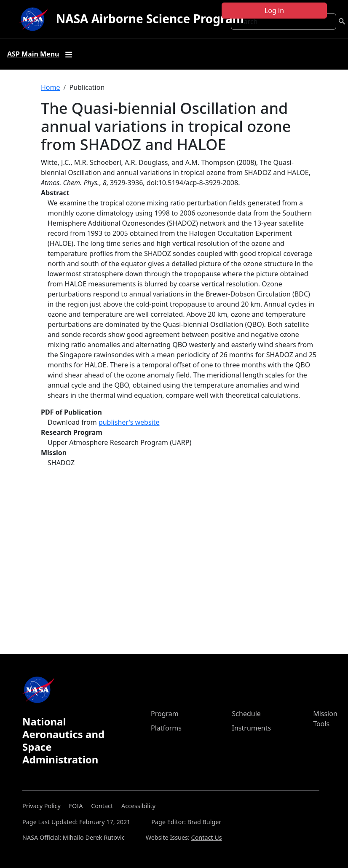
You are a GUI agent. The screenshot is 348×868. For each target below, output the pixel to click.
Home (51, 87)
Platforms (166, 728)
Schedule (246, 714)
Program (165, 714)
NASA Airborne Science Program (150, 19)
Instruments (252, 728)
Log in (274, 11)
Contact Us (207, 837)
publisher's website (129, 422)
